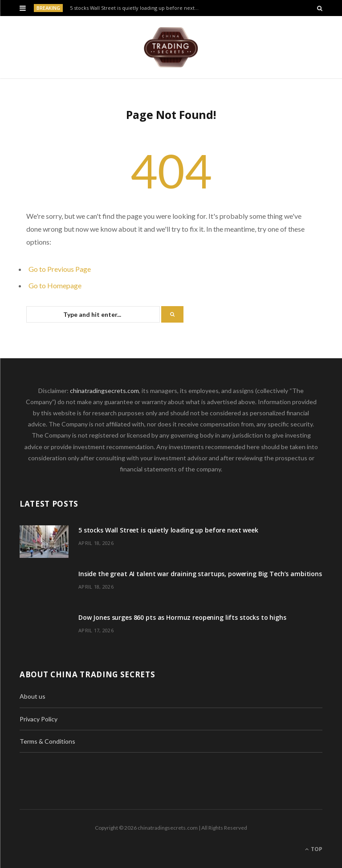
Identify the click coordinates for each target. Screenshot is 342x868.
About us (33, 696)
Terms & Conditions (47, 741)
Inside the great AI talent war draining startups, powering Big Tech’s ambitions (200, 574)
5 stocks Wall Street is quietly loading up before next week (137, 8)
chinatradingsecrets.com (104, 391)
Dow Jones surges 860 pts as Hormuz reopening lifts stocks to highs (182, 617)
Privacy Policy (39, 719)
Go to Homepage (55, 285)
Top (314, 849)
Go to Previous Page (60, 269)
